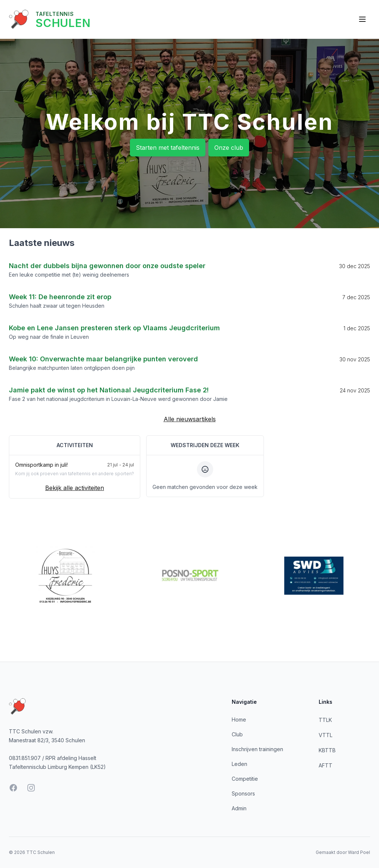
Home (239, 720)
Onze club (229, 148)
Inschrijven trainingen (257, 749)
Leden (239, 764)
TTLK (325, 720)
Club (237, 734)
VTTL (326, 735)
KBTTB (327, 750)
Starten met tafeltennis (168, 148)
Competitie (245, 779)
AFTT (326, 765)
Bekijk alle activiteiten (75, 488)
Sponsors (243, 793)
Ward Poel (359, 852)
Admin (239, 808)
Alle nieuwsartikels (190, 419)
